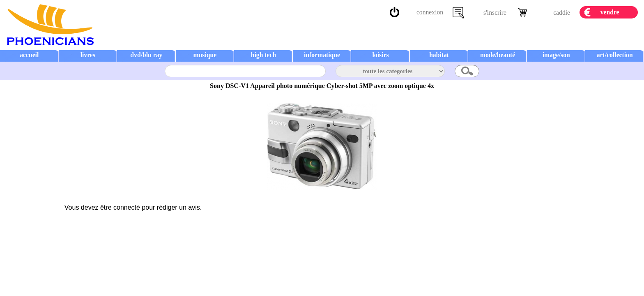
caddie (562, 13)
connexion (430, 12)
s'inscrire (495, 13)
